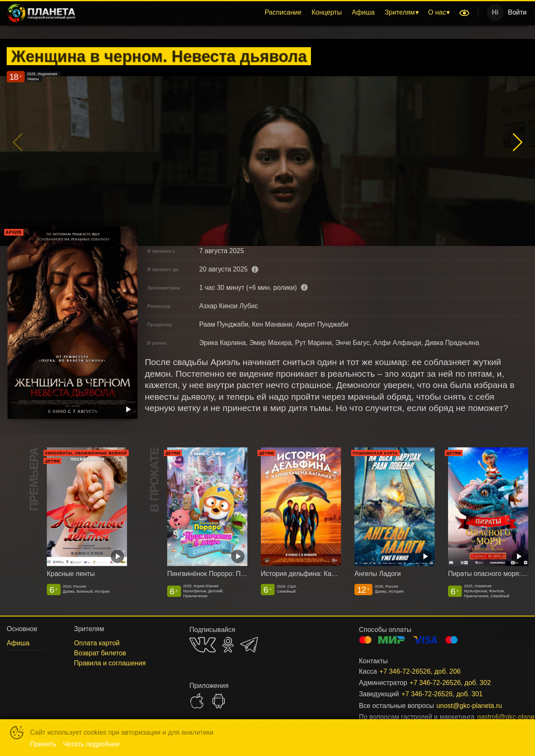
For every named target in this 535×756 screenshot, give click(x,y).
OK (228, 645)
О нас (437, 12)
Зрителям (400, 12)
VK (203, 645)
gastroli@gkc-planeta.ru (493, 717)
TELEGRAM (249, 645)
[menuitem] (283, 13)
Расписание (283, 12)
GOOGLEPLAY (219, 701)
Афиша (363, 12)
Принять (43, 744)
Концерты (326, 12)
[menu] (269, 13)
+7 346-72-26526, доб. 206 (420, 671)
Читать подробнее (92, 744)
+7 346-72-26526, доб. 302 (450, 683)
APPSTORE (197, 701)
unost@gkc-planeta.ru (469, 706)
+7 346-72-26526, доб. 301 (442, 694)
